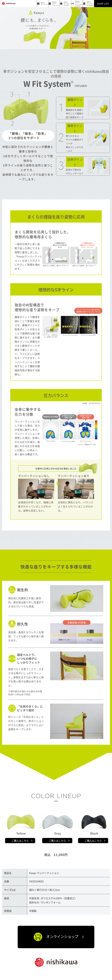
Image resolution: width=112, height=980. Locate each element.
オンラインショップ (56, 937)
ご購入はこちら (20, 841)
